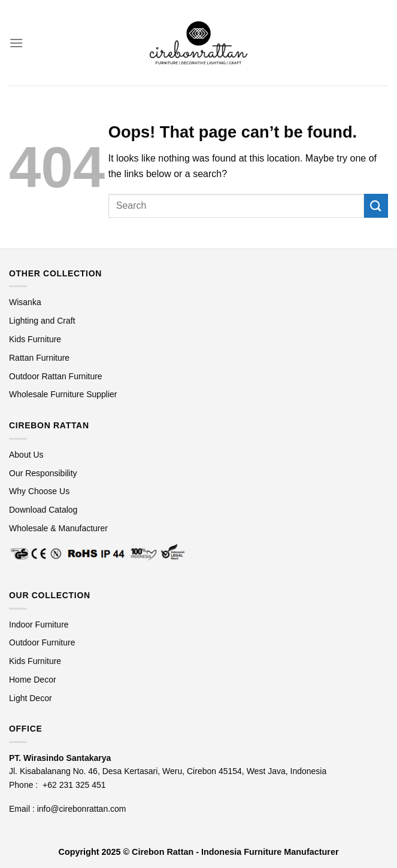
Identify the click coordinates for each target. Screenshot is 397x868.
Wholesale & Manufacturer (58, 528)
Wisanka (26, 302)
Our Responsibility (43, 473)
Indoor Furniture (39, 625)
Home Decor (33, 680)
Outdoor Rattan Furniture (56, 376)
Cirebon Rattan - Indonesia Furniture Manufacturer (235, 852)
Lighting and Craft (42, 321)
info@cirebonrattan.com (82, 809)
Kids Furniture (35, 339)
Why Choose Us (39, 491)
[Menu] (16, 43)
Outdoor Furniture (42, 642)
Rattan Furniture (40, 358)
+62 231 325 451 (74, 785)
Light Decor (31, 698)
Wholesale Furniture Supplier (63, 394)
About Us (26, 455)
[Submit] (376, 205)
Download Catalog (43, 510)
